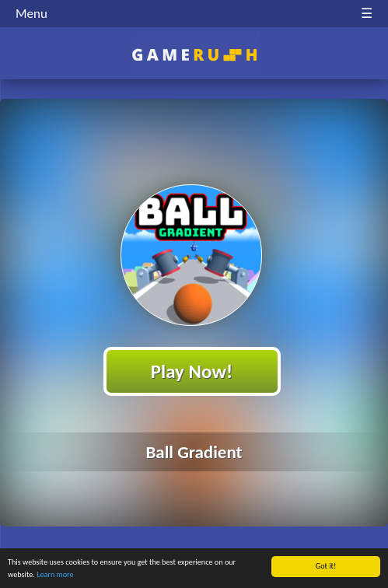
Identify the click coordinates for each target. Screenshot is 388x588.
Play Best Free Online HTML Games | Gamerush (194, 55)
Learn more (55, 575)
